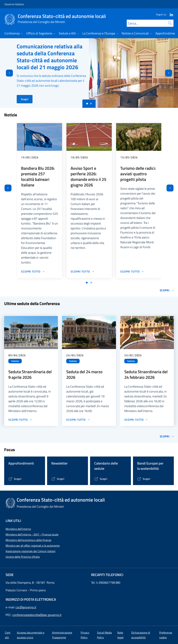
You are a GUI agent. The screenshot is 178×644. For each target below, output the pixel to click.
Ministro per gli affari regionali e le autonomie (33, 546)
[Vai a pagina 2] (91, 283)
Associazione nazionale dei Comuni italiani (31, 551)
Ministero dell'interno (18, 529)
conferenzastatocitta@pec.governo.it (37, 615)
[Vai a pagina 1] (87, 283)
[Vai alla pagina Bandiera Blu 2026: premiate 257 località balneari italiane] (33, 271)
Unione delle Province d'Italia (23, 557)
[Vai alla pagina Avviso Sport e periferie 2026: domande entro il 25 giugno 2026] (82, 271)
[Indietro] (6, 73)
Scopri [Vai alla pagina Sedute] (167, 436)
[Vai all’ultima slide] (8, 188)
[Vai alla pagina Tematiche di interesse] (15, 479)
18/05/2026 (79, 157)
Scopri (25, 99)
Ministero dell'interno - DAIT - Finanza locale (32, 534)
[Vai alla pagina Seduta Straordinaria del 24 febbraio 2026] (136, 420)
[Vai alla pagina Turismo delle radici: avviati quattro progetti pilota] (132, 271)
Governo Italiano (14, 4)
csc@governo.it (26, 607)
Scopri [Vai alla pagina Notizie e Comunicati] (167, 290)
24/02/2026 (133, 355)
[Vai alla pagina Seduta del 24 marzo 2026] (78, 420)
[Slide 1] (91, 104)
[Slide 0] (87, 104)
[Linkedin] (170, 14)
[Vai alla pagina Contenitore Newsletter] (58, 479)
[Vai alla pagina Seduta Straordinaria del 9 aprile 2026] (20, 420)
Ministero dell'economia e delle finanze (28, 540)
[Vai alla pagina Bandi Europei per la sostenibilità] (144, 479)
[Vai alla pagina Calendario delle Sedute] (101, 479)
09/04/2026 (17, 355)
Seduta (15, 361)
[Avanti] (172, 73)
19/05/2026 (30, 157)
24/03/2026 (75, 355)
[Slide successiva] (170, 188)
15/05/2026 (129, 157)
